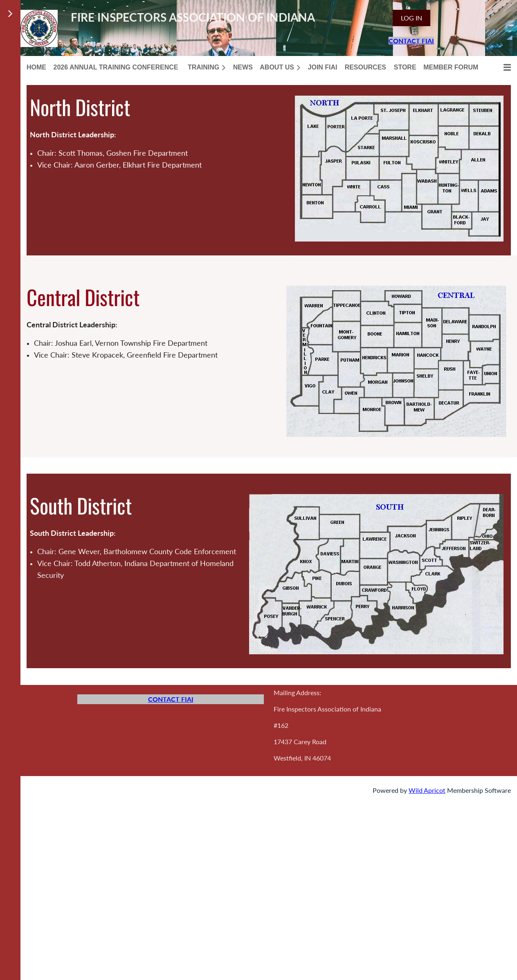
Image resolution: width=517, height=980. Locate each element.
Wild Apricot (427, 790)
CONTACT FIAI (411, 41)
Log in (411, 18)
